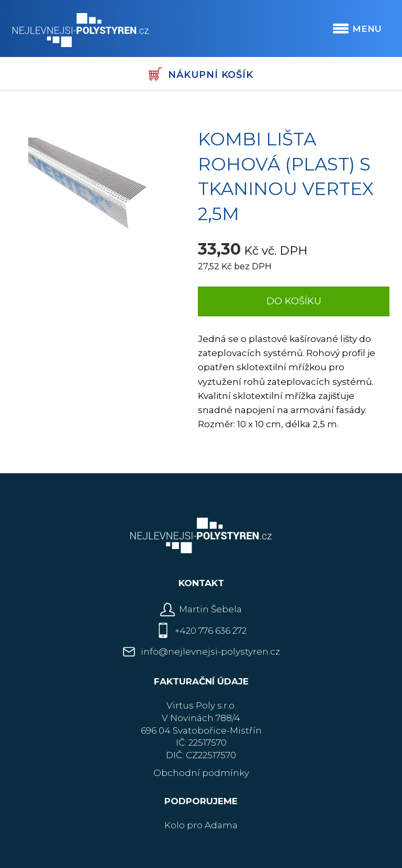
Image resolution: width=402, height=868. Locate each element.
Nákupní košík (201, 74)
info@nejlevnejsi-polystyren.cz (210, 652)
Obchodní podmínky (201, 773)
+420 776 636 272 (211, 631)
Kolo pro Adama (201, 825)
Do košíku (294, 301)
